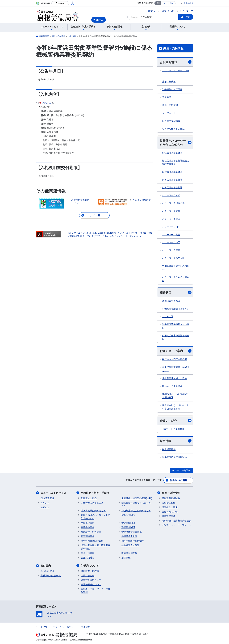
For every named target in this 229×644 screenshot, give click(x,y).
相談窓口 (176, 292)
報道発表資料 (47, 498)
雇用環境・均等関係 (91, 532)
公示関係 (126, 558)
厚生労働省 (188, 3)
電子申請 (167, 97)
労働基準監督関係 (171, 498)
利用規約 (86, 627)
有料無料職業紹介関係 (92, 541)
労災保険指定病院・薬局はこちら (176, 369)
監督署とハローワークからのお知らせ (176, 143)
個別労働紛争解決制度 (133, 541)
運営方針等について (91, 580)
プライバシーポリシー (64, 627)
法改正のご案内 (89, 498)
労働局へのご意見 (179, 480)
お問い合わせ (167, 11)
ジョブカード (169, 113)
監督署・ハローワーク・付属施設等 (96, 591)
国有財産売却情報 (171, 121)
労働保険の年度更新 (172, 89)
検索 (187, 17)
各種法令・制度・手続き (95, 493)
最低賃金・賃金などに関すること (136, 504)
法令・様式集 (169, 82)
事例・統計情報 (171, 493)
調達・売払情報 (173, 48)
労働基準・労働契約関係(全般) (137, 498)
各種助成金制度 (129, 536)
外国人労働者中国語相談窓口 (176, 337)
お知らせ (45, 507)
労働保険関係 (88, 523)
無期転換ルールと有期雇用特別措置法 (176, 396)
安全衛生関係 (128, 515)
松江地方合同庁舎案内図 (175, 359)
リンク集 (43, 627)
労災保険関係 (128, 523)
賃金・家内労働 (170, 512)
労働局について (90, 566)
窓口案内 (46, 566)
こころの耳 (168, 316)
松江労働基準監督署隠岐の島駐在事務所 (176, 162)
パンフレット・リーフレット (176, 72)
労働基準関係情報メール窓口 (176, 326)
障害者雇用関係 (129, 553)
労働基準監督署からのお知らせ (176, 268)
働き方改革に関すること (93, 511)
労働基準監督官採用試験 (175, 457)
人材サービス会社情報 (173, 429)
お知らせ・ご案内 (176, 351)
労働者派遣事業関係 (132, 532)
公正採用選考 (88, 558)
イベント (45, 503)
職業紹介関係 (128, 527)
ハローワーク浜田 (171, 219)
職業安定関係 (169, 516)
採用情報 (176, 441)
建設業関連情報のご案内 (175, 378)
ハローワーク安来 (171, 211)
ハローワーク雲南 (171, 250)
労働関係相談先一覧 (51, 576)
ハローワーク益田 (171, 242)
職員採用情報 (169, 449)
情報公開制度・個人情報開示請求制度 (96, 547)
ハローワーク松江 (171, 195)
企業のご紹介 (176, 421)
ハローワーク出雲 (171, 235)
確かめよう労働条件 (172, 386)
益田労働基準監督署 (172, 188)
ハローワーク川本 (171, 227)
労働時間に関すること (92, 503)
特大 (172, 3)
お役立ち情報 (176, 62)
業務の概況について (91, 584)
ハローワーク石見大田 (173, 258)
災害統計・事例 (170, 507)
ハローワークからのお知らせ (176, 279)
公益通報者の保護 (130, 545)
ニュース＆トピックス (53, 493)
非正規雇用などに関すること (136, 511)
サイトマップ (186, 11)
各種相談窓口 (47, 571)
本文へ (152, 11)
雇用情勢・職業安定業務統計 (176, 521)
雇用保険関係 (88, 527)
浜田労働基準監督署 (172, 180)
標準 (158, 3)
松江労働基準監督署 (172, 153)
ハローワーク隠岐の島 (173, 203)
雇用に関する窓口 (171, 301)
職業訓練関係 (88, 536)
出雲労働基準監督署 (172, 172)
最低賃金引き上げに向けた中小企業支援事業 (176, 407)
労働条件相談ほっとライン (176, 309)
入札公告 (46, 103)
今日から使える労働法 (173, 129)
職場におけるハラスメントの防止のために (96, 517)
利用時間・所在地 (90, 571)
